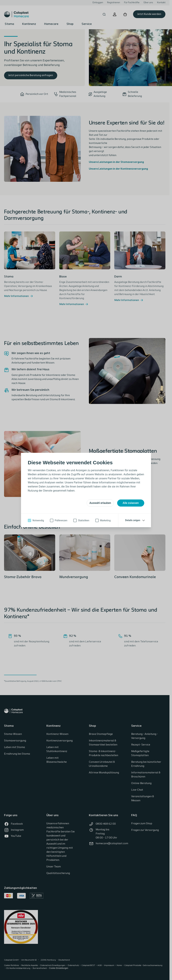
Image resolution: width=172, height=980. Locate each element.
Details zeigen (133, 520)
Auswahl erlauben (100, 503)
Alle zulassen (131, 503)
